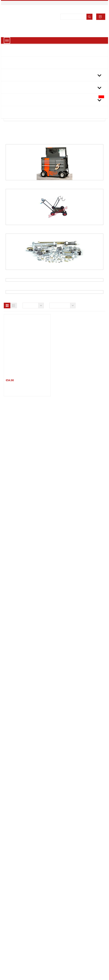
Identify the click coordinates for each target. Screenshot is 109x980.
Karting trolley (55, 231)
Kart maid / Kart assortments (55, 186)
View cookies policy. (69, 13)
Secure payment (17, 950)
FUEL (54, 365)
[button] (7, 374)
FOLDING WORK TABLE (22, 532)
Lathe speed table (73, 704)
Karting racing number (21, 707)
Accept (87, 13)
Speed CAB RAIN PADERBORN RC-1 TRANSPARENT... (28, 878)
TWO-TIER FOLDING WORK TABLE (83, 532)
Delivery (12, 932)
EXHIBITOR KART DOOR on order (28, 618)
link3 (60, 944)
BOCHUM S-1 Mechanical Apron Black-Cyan (81, 791)
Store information (74, 947)
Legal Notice (15, 938)
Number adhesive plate (77, 876)
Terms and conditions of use (25, 944)
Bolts (54, 276)
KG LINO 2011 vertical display (81, 618)
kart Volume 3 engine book (79, 446)
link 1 (61, 932)
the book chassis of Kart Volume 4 (28, 446)
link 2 (61, 938)
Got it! (54, 972)
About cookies (54, 963)
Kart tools (55, 320)
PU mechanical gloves (21, 793)
